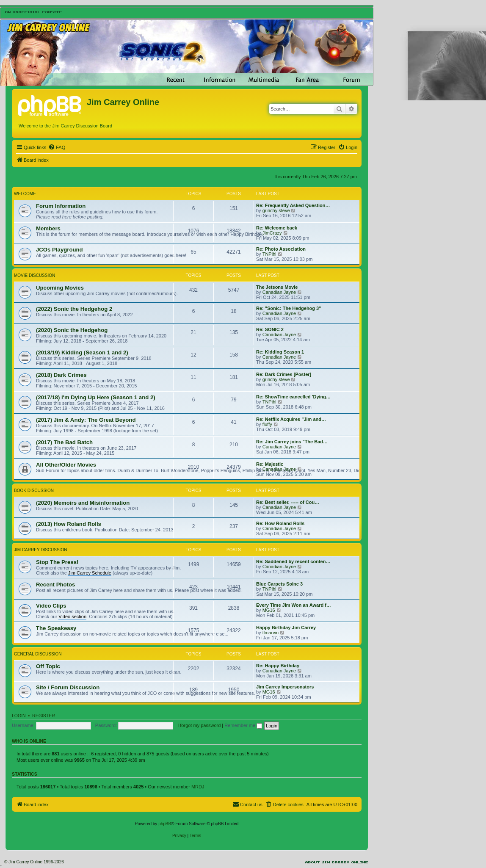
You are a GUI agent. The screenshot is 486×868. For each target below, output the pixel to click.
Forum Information (61, 206)
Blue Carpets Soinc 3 (279, 584)
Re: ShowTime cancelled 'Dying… (293, 397)
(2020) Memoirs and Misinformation (83, 503)
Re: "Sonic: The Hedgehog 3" (289, 308)
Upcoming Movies (60, 288)
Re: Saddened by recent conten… (293, 561)
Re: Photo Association (281, 249)
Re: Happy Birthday (278, 666)
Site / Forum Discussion (68, 687)
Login (19, 716)
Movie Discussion (35, 275)
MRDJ (198, 787)
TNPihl (269, 254)
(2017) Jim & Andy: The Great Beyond (86, 420)
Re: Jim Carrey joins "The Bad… (292, 442)
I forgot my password (199, 725)
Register (44, 716)
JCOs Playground (59, 250)
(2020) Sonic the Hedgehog (72, 330)
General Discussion (38, 654)
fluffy (267, 424)
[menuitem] (57, 147)
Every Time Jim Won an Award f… (294, 605)
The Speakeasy (56, 628)
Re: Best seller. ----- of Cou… (288, 502)
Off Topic (48, 666)
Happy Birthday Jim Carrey (286, 628)
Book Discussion (34, 491)
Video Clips (51, 606)
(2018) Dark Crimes (61, 375)
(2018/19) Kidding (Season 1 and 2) (82, 352)
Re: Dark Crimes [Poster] (284, 374)
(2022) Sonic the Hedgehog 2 (74, 309)
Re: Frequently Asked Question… (293, 205)
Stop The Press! (57, 562)
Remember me (243, 725)
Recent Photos (55, 585)
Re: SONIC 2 (270, 329)
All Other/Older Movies (66, 465)
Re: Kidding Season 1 (280, 352)
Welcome (25, 194)
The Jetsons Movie (277, 287)
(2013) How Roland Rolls (69, 524)
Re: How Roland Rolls (280, 523)
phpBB (165, 824)
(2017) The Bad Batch (64, 442)
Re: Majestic (270, 464)
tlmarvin (271, 633)
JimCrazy (272, 233)
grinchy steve (276, 210)
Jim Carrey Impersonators (285, 687)
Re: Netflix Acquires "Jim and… (291, 419)
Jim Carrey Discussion (40, 550)
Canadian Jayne (279, 292)
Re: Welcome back (277, 228)
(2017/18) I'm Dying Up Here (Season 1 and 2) (96, 397)
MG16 (269, 610)
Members (48, 228)
